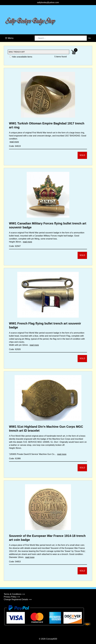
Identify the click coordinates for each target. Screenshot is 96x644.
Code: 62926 (15, 349)
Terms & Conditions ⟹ (14, 594)
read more (14, 142)
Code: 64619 (15, 146)
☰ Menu (9, 38)
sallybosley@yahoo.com (48, 2)
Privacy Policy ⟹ (12, 597)
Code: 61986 (15, 459)
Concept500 (52, 639)
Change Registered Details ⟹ (18, 599)
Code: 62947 (15, 246)
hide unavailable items (21, 57)
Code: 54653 (15, 562)
